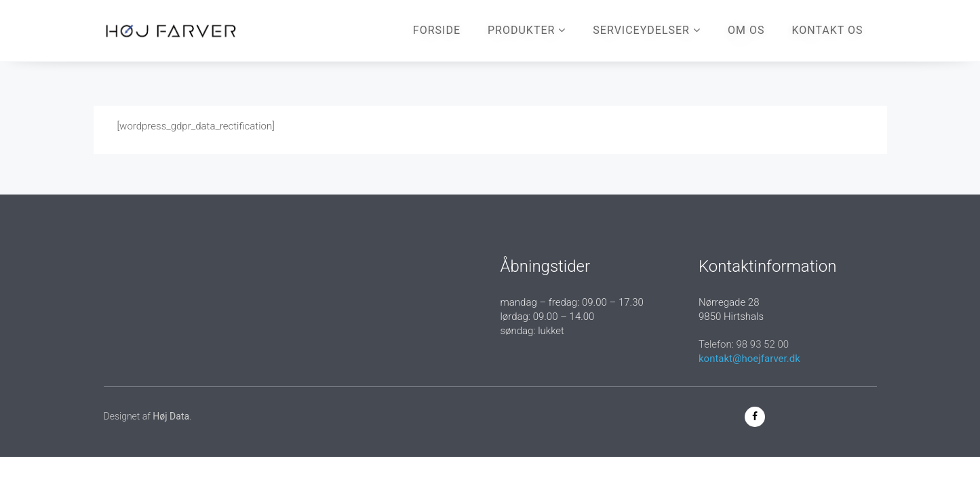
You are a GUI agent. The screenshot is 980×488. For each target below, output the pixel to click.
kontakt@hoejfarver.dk (749, 359)
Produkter (527, 30)
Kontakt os (827, 30)
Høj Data (171, 416)
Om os (746, 30)
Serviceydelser (647, 30)
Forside (437, 30)
